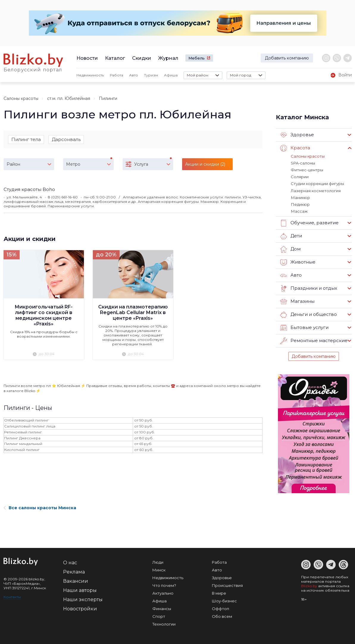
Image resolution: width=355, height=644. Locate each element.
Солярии (300, 177)
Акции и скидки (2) (205, 164)
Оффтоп (220, 608)
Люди (158, 562)
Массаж (299, 211)
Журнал (168, 58)
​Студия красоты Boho (29, 189)
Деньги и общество (309, 314)
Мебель (197, 58)
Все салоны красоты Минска (40, 507)
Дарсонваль (66, 139)
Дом (290, 249)
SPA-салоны (303, 163)
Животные (298, 262)
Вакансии (76, 581)
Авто (134, 75)
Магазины (297, 301)
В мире (219, 593)
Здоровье (297, 135)
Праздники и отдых (309, 288)
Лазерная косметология (316, 190)
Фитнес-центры (307, 170)
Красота (295, 148)
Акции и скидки (30, 239)
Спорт (159, 616)
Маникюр (300, 197)
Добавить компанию (287, 58)
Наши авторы (80, 590)
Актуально (163, 593)
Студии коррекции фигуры (317, 184)
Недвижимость (90, 75)
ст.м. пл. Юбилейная (69, 98)
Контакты (12, 597)
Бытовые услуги (304, 328)
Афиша (171, 75)
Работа (116, 75)
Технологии (164, 624)
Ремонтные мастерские (314, 341)
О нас (70, 562)
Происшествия (227, 585)
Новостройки (80, 608)
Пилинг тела (26, 139)
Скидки (142, 58)
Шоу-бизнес (224, 601)
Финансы (162, 608)
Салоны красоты (21, 98)
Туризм (151, 75)
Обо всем (222, 616)
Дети (291, 236)
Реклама (74, 572)
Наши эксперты (83, 599)
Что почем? (164, 585)
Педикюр (300, 204)
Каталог (115, 58)
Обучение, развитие (309, 223)
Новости (87, 58)
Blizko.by (309, 586)
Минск (159, 570)
